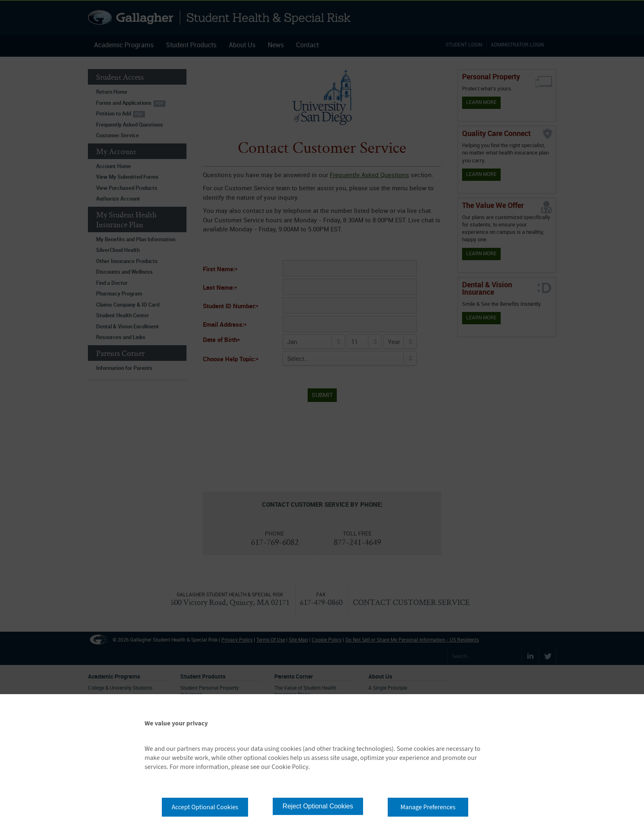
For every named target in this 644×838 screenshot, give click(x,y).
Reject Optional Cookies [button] (318, 806)
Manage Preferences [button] (428, 807)
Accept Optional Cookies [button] (205, 807)
